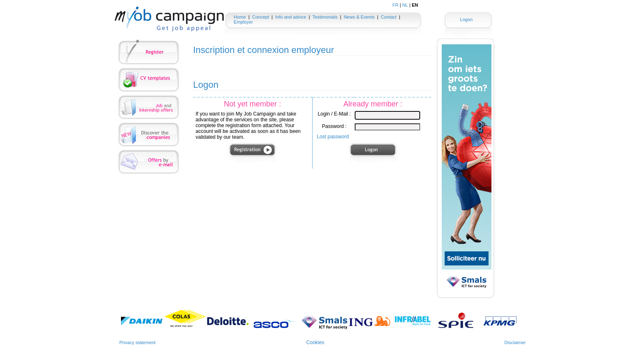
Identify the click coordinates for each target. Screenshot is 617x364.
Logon (466, 19)
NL (405, 5)
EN (415, 5)
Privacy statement (137, 342)
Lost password (333, 137)
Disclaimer (515, 342)
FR (396, 5)
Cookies (315, 342)
